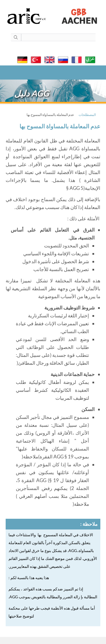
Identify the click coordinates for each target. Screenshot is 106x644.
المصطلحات (87, 115)
